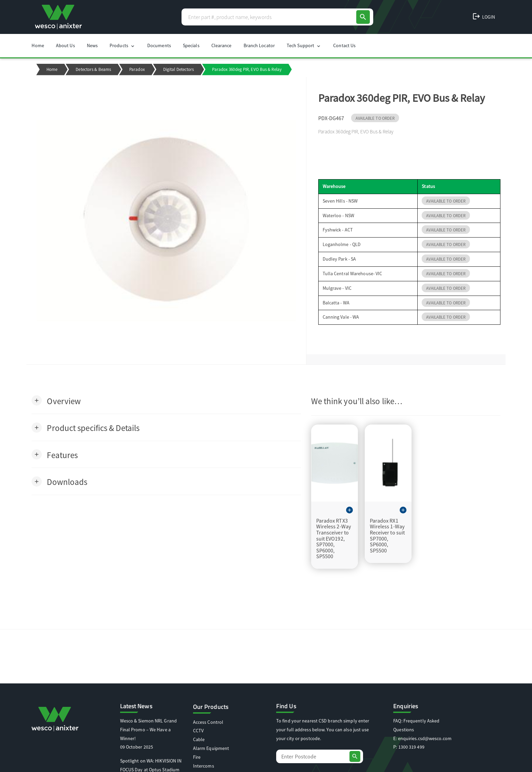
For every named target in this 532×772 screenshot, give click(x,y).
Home (38, 45)
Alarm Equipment (211, 748)
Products (122, 46)
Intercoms (204, 766)
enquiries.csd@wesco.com (425, 738)
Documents (159, 45)
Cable (199, 739)
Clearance (222, 45)
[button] (56, 401)
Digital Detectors (179, 69)
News (92, 45)
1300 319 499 (411, 747)
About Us (65, 45)
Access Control (208, 722)
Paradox (137, 69)
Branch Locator (259, 45)
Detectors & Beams (93, 69)
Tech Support (304, 46)
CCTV (198, 731)
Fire (197, 757)
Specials (191, 45)
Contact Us (344, 45)
